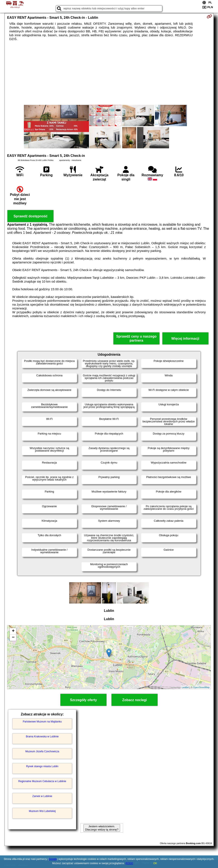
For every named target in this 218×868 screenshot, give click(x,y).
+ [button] (13, 631)
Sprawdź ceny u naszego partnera (136, 338)
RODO (129, 863)
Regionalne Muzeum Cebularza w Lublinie (42, 781)
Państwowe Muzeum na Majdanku (42, 722)
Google (53, 859)
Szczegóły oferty (83, 700)
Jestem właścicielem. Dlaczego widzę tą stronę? (102, 828)
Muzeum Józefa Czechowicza (42, 751)
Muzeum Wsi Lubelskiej (42, 811)
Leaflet (185, 687)
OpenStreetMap (201, 687)
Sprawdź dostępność (30, 216)
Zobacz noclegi (135, 700)
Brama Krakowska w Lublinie (42, 737)
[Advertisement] (109, 73)
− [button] (13, 638)
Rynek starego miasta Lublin (42, 766)
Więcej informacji (185, 339)
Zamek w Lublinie (42, 796)
